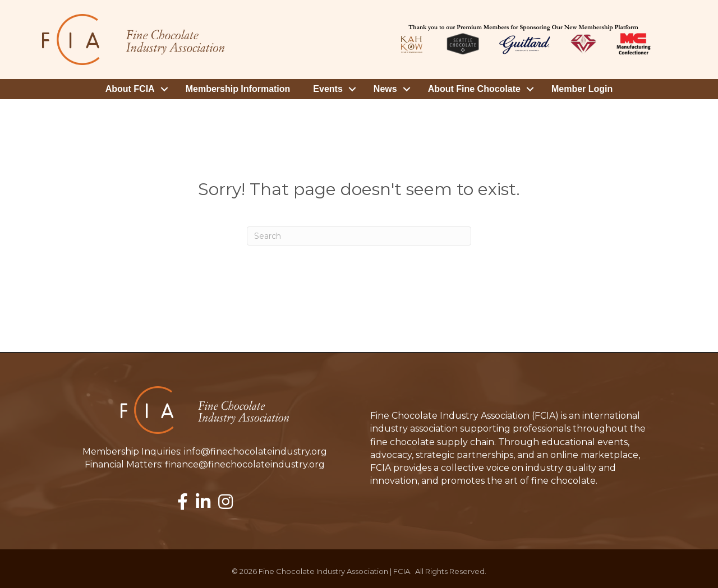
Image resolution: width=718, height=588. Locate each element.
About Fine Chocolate (474, 89)
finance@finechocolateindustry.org (245, 464)
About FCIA (130, 89)
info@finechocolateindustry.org (256, 452)
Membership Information (238, 89)
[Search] (359, 236)
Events (328, 89)
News (385, 89)
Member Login (582, 89)
